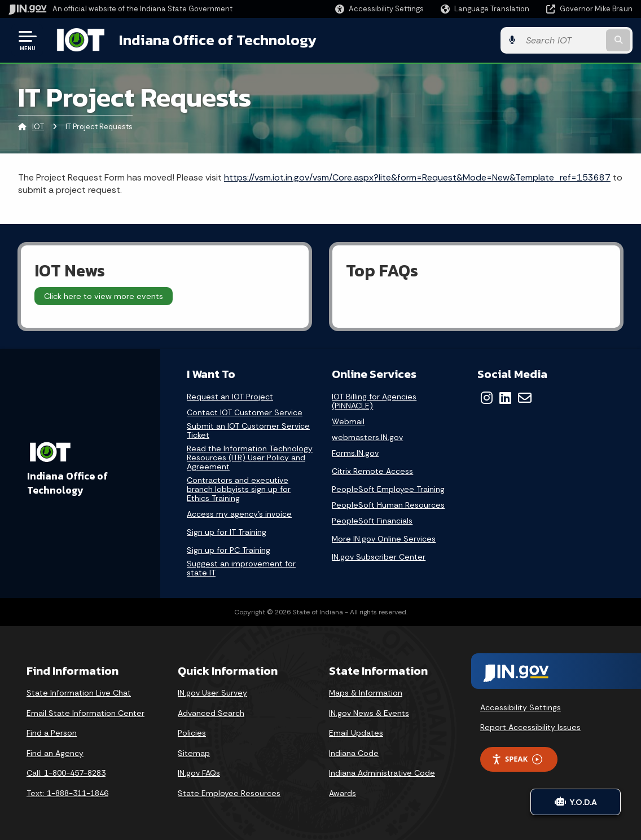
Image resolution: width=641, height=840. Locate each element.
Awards (343, 793)
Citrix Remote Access (372, 471)
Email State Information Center (85, 713)
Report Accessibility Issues (530, 727)
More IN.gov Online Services (384, 539)
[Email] (525, 398)
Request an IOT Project (230, 397)
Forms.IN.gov (355, 453)
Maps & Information (366, 693)
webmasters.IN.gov (367, 437)
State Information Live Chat (79, 693)
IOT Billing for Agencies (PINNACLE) (374, 401)
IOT (38, 127)
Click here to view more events (104, 296)
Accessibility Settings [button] (521, 707)
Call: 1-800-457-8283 (66, 773)
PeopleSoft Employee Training (388, 489)
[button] (379, 9)
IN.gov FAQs (199, 773)
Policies (192, 733)
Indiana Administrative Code (382, 773)
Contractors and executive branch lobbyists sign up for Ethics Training (239, 489)
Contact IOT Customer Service (245, 413)
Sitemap (194, 753)
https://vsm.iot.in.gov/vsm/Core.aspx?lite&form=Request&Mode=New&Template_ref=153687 (417, 177)
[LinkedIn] (505, 398)
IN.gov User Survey (212, 693)
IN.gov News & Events (369, 713)
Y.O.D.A (576, 802)
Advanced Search (211, 713)
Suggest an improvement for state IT (241, 568)
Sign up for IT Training (227, 532)
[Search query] (562, 40)
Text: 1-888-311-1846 (67, 793)
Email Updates (356, 733)
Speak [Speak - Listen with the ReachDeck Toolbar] (517, 759)
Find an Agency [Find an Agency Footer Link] (55, 753)
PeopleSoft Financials (372, 521)
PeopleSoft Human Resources (388, 505)
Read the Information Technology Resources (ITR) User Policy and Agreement (250, 458)
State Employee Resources (229, 793)
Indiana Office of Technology (218, 40)
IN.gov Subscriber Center (379, 557)
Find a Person (52, 733)
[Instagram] (487, 398)
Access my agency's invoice (239, 514)
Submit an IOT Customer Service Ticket (248, 431)
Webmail (348, 422)
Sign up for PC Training (229, 550)
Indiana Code (354, 753)
